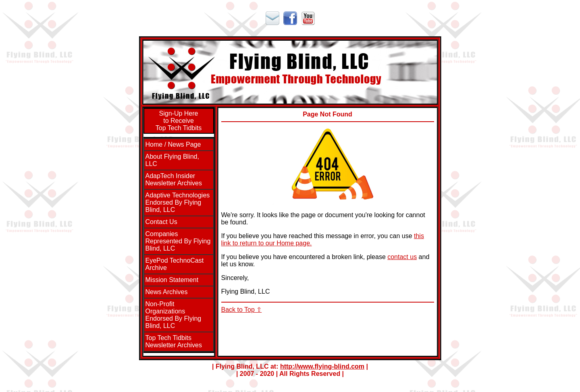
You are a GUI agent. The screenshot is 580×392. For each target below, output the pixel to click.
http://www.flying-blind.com (322, 366)
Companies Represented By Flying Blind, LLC (178, 241)
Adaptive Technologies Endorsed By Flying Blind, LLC (178, 202)
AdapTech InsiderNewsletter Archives (174, 179)
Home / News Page (173, 144)
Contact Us (161, 222)
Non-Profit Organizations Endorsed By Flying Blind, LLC (174, 315)
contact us (402, 257)
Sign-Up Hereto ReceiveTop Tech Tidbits (179, 121)
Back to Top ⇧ (242, 310)
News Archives (167, 292)
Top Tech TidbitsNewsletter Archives (174, 341)
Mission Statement (172, 280)
